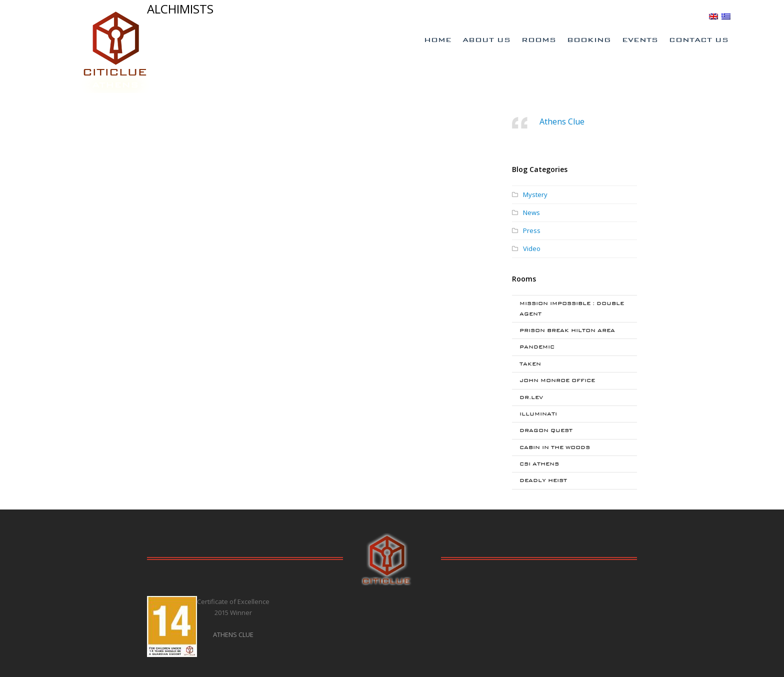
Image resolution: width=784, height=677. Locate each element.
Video (532, 248)
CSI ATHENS (539, 464)
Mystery (535, 194)
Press (532, 230)
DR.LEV (531, 397)
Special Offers (565, 16)
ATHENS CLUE (233, 634)
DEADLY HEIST (543, 480)
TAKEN (530, 364)
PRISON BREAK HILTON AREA (567, 330)
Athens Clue (562, 121)
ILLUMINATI (538, 414)
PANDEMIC (537, 347)
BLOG (694, 16)
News (531, 212)
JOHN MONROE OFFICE (557, 380)
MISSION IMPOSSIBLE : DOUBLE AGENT (572, 308)
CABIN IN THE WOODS (555, 447)
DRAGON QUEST (546, 430)
